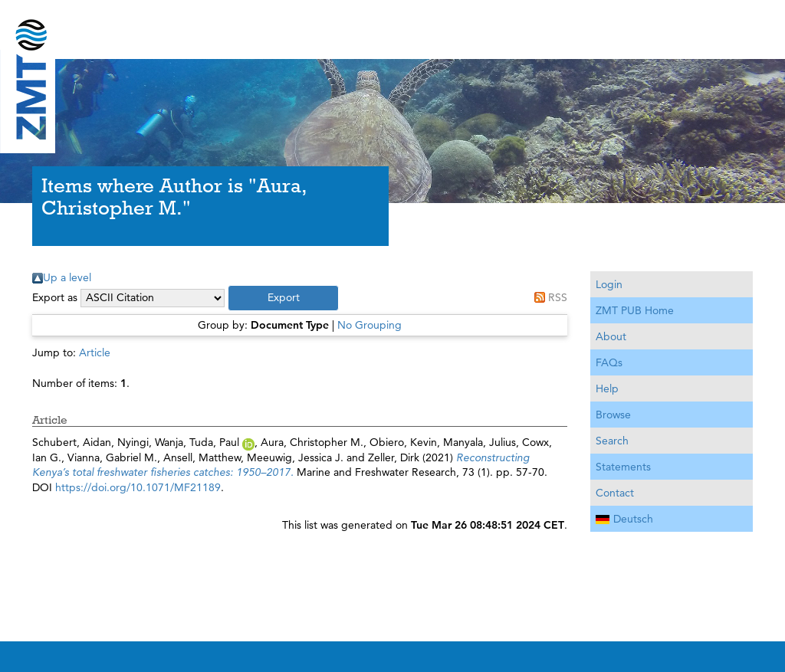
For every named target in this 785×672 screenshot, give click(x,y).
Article (95, 352)
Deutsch (624, 519)
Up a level (67, 277)
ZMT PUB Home (635, 310)
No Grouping (370, 325)
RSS (558, 297)
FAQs (609, 362)
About (611, 336)
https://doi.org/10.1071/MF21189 (138, 487)
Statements (623, 467)
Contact (615, 493)
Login (609, 284)
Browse (613, 415)
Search (612, 441)
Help (607, 388)
